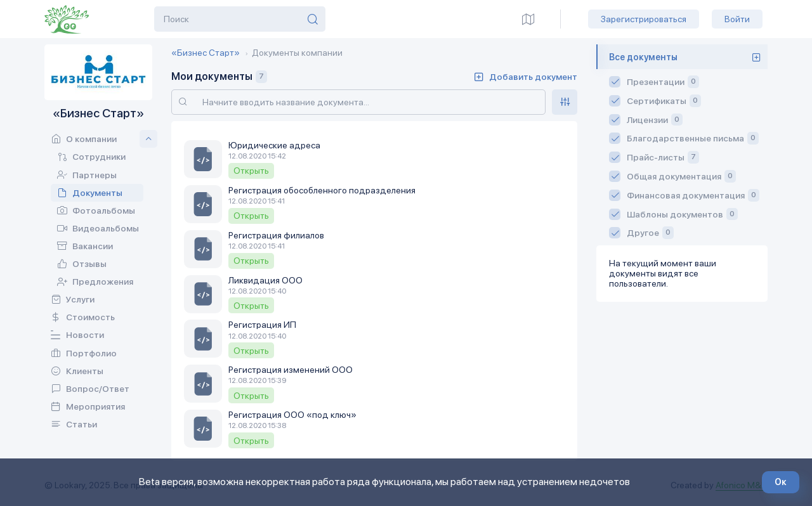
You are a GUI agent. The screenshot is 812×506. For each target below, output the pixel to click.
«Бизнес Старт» (206, 53)
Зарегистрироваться (644, 19)
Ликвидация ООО (265, 280)
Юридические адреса (274, 145)
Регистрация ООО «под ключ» (292, 415)
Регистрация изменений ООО (291, 370)
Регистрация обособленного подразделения (322, 190)
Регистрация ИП (262, 325)
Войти (737, 19)
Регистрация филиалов (276, 235)
